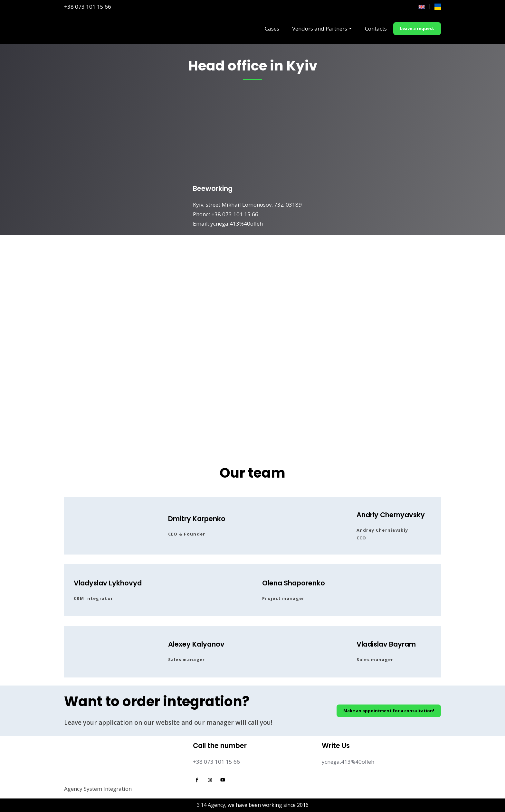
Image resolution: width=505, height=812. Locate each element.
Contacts (376, 28)
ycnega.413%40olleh (348, 762)
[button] (417, 29)
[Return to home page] (78, 29)
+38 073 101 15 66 (88, 7)
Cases (272, 28)
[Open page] (438, 7)
